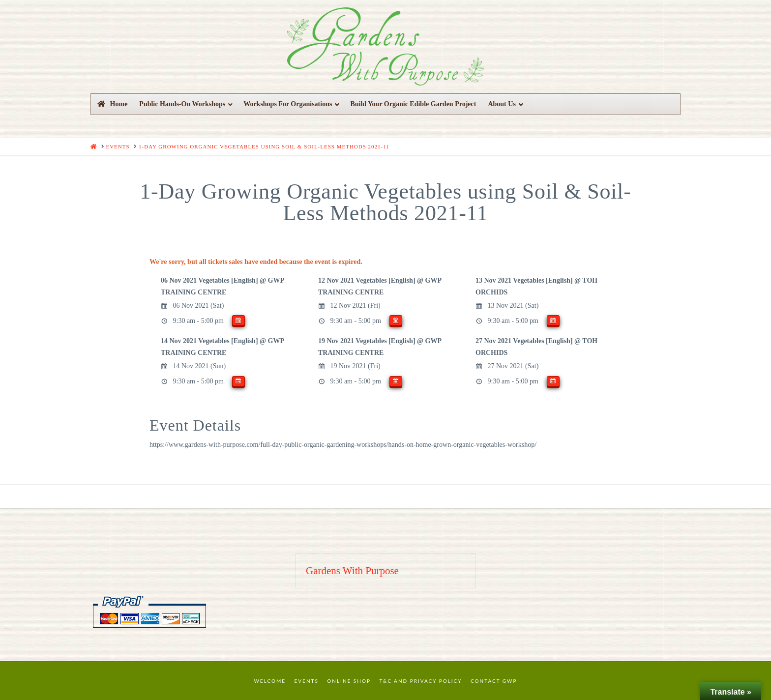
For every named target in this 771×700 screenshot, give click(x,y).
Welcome (270, 681)
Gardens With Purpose (352, 571)
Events (307, 681)
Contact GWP (494, 681)
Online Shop (349, 681)
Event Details (195, 425)
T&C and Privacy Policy (420, 681)
